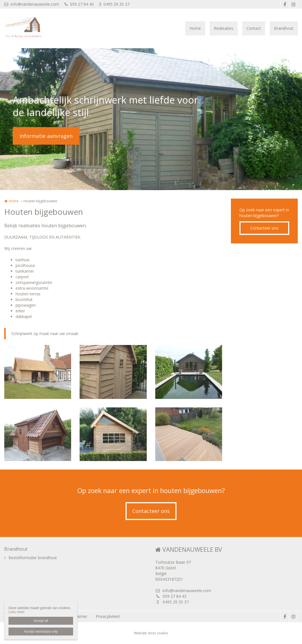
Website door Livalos (151, 633)
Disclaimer (78, 616)
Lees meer (17, 612)
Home (195, 28)
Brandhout (284, 28)
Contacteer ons (264, 228)
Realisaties (224, 28)
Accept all (41, 621)
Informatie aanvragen (46, 136)
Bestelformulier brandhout (33, 558)
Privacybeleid (108, 616)
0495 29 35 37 (114, 4)
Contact (254, 28)
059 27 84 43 (79, 4)
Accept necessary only (41, 632)
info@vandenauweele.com (32, 4)
